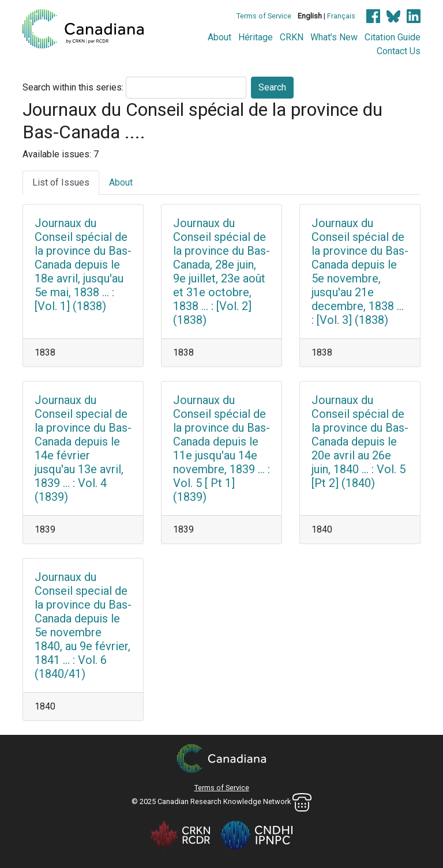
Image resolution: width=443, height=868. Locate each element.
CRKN (292, 37)
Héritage (256, 37)
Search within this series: (73, 87)
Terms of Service (264, 16)
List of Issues (61, 182)
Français (341, 16)
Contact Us (399, 51)
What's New (334, 37)
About (219, 37)
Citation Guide (393, 37)
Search (272, 87)
